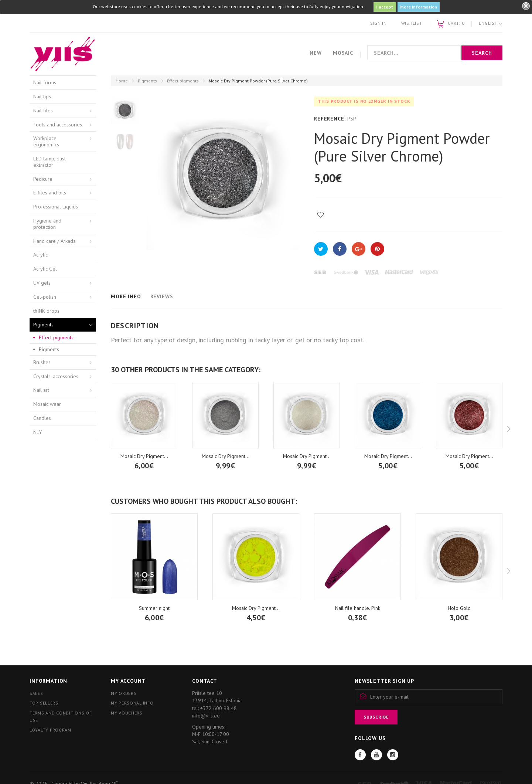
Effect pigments (183, 81)
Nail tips (42, 96)
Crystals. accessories (56, 376)
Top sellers (44, 703)
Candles (42, 418)
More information (419, 7)
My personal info (132, 703)
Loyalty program (50, 730)
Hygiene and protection (47, 224)
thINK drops (46, 311)
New (316, 53)
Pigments (147, 81)
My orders (124, 693)
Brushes (42, 362)
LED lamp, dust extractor (50, 162)
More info (126, 296)
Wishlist (412, 23)
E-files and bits (50, 193)
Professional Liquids (56, 207)
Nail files (43, 111)
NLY (37, 432)
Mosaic (343, 53)
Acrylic (40, 255)
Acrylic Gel (45, 269)
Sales (36, 693)
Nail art (41, 390)
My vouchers (127, 713)
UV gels (42, 283)
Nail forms (45, 82)
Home (122, 81)
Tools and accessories (58, 125)
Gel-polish (45, 297)
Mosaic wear (47, 404)
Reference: (330, 119)
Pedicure (43, 179)
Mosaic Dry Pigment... (226, 456)
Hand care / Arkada (54, 241)
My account (128, 681)
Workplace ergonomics (46, 141)
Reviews (162, 296)
